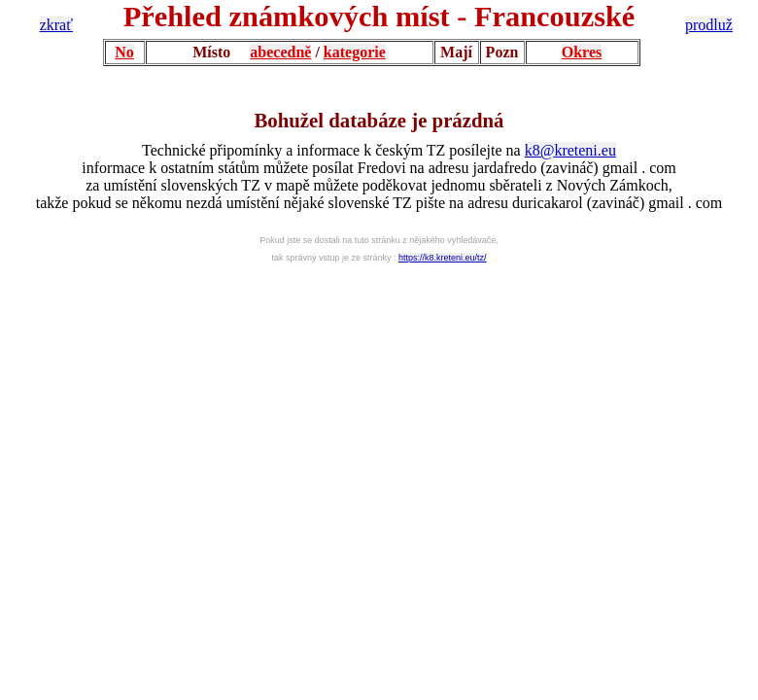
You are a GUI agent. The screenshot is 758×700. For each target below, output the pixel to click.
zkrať (56, 25)
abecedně (280, 52)
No (124, 52)
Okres (582, 52)
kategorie (355, 52)
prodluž (709, 25)
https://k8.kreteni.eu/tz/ (443, 258)
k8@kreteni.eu (570, 150)
